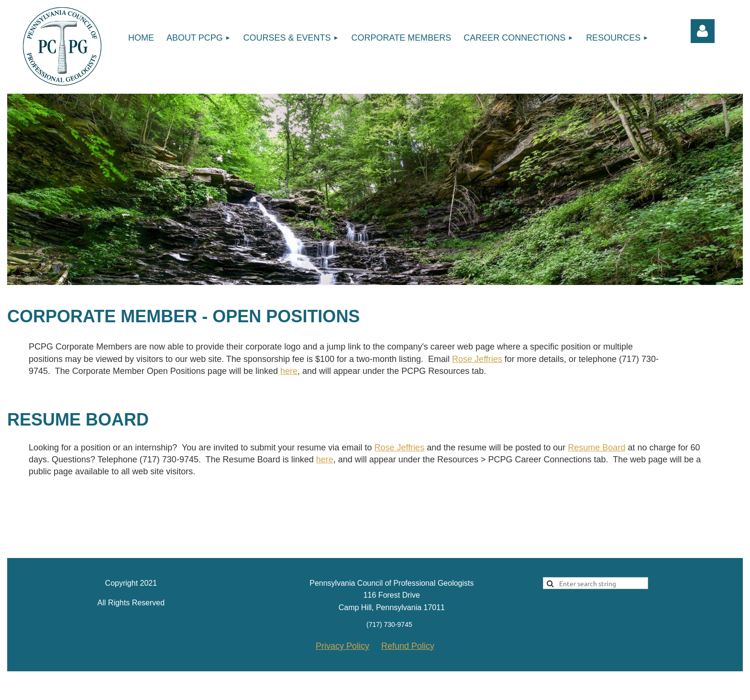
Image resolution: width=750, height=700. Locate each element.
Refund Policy (408, 646)
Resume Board (596, 448)
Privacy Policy (342, 646)
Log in (703, 31)
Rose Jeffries (477, 359)
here (289, 371)
